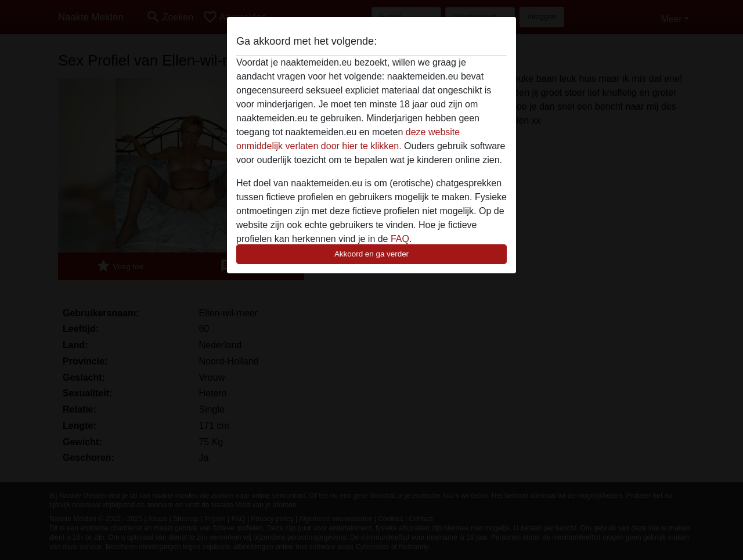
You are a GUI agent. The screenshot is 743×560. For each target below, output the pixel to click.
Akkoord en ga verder (371, 254)
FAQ (400, 239)
